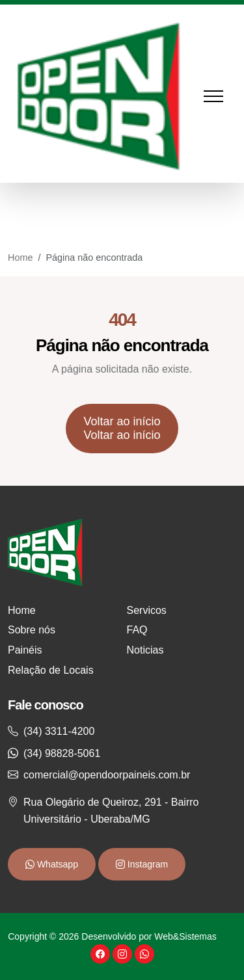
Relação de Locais (51, 670)
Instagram (146, 864)
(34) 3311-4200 (59, 731)
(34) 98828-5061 (62, 753)
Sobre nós (32, 630)
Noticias (145, 650)
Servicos (147, 610)
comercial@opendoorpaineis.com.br (107, 775)
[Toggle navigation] (220, 97)
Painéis (25, 650)
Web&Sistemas (185, 936)
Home (20, 258)
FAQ (137, 630)
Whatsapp (56, 864)
